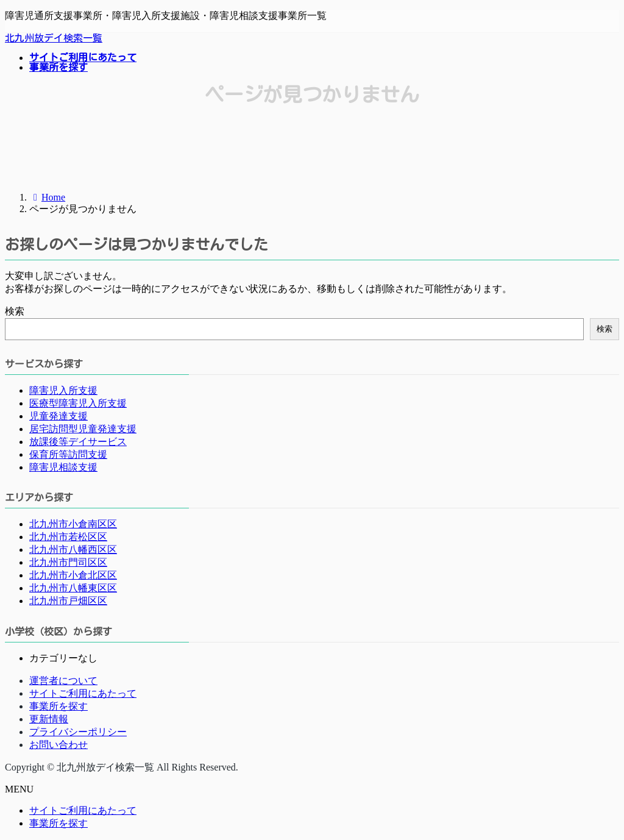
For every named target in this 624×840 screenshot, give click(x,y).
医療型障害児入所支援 (78, 403)
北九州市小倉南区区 (73, 524)
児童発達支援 (58, 416)
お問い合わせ (58, 745)
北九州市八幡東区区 (73, 588)
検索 (15, 311)
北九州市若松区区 (68, 537)
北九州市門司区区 (68, 562)
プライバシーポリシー (78, 732)
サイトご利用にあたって (83, 693)
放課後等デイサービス (78, 442)
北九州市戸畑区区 (68, 601)
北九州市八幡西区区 (73, 550)
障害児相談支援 (63, 467)
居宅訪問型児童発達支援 (83, 429)
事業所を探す (58, 706)
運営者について (63, 681)
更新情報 (49, 719)
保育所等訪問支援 (68, 454)
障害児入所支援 (63, 390)
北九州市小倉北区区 (73, 575)
